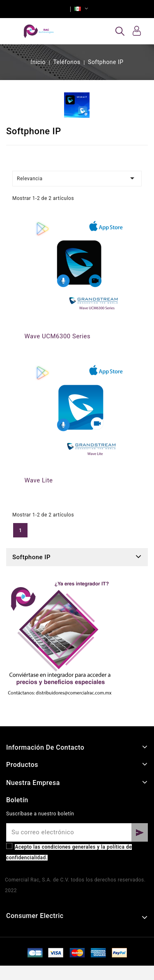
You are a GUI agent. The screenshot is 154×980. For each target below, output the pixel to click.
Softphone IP (31, 557)
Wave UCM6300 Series (58, 336)
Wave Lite (39, 480)
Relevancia (77, 178)
